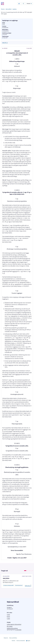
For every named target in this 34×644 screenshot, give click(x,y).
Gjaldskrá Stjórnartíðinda (12, 628)
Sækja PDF (5, 43)
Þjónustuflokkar (13, 638)
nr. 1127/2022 (18, 630)
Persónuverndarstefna (21, 641)
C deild (8, 619)
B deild (8, 617)
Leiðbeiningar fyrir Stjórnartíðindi (14, 624)
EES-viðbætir (10, 626)
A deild (8, 615)
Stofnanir (13, 641)
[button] (19, 4)
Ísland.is (6, 638)
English (29, 641)
